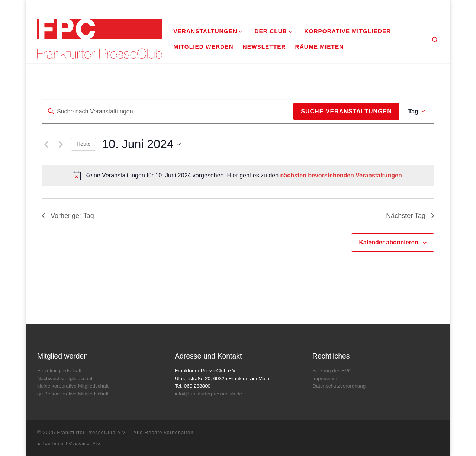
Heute (83, 144)
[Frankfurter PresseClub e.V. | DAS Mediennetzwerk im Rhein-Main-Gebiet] (100, 38)
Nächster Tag (410, 216)
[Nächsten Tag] (61, 144)
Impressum (325, 378)
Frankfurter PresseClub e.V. (92, 432)
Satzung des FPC (332, 371)
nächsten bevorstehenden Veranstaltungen (341, 175)
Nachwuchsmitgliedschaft (65, 378)
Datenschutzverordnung (339, 386)
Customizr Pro (85, 443)
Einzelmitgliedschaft (59, 371)
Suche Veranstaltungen (346, 111)
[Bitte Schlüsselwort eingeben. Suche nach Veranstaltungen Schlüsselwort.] (168, 112)
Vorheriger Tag (68, 216)
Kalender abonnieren (388, 242)
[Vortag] (46, 144)
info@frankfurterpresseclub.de (208, 394)
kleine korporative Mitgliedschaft (73, 386)
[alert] (238, 176)
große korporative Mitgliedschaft (73, 394)
